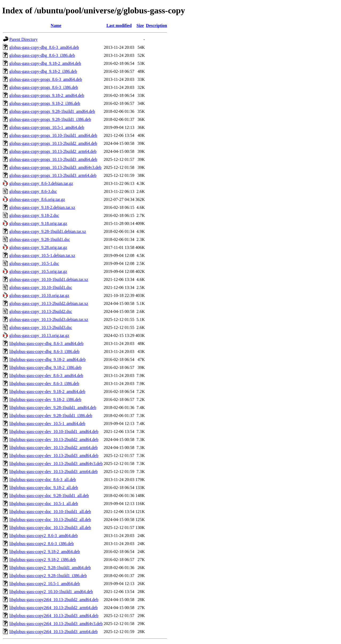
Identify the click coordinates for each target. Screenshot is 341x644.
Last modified (119, 25)
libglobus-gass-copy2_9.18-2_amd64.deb (45, 552)
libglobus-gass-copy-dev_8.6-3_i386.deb (44, 383)
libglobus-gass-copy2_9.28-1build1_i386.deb (48, 576)
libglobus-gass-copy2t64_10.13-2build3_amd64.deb (54, 616)
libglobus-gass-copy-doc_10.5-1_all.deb (44, 504)
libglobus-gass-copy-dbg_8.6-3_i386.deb (44, 351)
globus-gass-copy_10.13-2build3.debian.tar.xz (49, 319)
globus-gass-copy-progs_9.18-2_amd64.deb (47, 95)
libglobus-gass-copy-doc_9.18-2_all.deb (44, 488)
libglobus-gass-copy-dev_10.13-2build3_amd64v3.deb (56, 464)
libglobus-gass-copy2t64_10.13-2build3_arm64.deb (54, 632)
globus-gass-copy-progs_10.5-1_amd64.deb (47, 127)
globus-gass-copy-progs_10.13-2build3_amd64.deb (53, 159)
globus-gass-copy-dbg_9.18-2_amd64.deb (45, 63)
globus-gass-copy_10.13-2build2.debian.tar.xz (49, 303)
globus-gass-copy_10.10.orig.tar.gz (39, 295)
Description (157, 25)
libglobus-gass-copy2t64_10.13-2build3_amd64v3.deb (56, 624)
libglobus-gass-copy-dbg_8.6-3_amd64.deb (46, 343)
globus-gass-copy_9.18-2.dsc (34, 215)
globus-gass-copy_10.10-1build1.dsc (41, 287)
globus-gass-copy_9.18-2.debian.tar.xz (42, 207)
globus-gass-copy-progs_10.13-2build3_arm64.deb (53, 175)
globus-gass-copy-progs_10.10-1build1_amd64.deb (53, 135)
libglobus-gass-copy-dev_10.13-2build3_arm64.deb (54, 472)
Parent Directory (23, 39)
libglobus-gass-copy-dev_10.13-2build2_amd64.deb (54, 440)
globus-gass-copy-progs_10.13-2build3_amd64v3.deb (55, 167)
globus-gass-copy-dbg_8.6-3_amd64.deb (44, 47)
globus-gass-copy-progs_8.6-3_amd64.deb (46, 79)
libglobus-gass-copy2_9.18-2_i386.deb (43, 560)
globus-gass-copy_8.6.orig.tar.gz (37, 199)
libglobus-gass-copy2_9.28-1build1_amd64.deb (50, 568)
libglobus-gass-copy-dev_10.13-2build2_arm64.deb (54, 448)
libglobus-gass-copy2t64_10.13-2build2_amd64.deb (54, 600)
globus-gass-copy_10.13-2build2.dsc (41, 311)
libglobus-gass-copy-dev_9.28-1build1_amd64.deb (53, 408)
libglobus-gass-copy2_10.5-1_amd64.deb (45, 584)
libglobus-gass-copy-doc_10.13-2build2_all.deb (50, 520)
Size (140, 25)
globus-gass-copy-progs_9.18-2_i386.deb (45, 103)
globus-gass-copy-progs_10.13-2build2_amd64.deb (53, 143)
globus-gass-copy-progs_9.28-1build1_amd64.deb (52, 111)
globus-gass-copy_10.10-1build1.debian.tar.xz (49, 279)
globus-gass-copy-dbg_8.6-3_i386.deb (42, 55)
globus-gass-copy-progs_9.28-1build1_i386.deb (50, 119)
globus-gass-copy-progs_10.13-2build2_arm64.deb (53, 151)
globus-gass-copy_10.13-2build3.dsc (41, 327)
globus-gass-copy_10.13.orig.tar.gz (39, 335)
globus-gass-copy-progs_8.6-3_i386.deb (44, 87)
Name (56, 25)
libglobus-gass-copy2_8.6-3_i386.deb (42, 544)
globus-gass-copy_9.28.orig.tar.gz (38, 247)
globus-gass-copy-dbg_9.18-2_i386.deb (43, 71)
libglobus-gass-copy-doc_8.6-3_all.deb (43, 480)
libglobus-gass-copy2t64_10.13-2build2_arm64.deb (54, 608)
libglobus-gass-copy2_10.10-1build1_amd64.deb (51, 592)
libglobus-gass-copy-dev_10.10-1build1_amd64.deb (54, 432)
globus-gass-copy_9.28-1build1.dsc (40, 239)
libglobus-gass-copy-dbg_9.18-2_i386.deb (45, 367)
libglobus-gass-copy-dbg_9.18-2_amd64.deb (47, 359)
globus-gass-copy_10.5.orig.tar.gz (38, 271)
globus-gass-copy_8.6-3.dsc (33, 191)
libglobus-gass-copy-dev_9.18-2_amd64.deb (47, 391)
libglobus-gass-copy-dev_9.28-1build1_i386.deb (51, 416)
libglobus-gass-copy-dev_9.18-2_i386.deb (45, 399)
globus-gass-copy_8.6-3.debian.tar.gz (41, 183)
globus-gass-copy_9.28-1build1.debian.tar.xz (48, 231)
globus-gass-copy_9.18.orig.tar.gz (38, 223)
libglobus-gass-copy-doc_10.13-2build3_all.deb (50, 528)
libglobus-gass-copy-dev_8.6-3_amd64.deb (46, 375)
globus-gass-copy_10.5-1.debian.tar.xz (42, 255)
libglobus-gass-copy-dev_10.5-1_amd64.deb (47, 424)
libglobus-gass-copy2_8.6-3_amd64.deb (44, 536)
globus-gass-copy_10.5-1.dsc (34, 263)
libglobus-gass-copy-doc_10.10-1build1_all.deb (50, 512)
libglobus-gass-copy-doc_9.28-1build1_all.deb (49, 496)
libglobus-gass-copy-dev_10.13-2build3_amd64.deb (54, 456)
